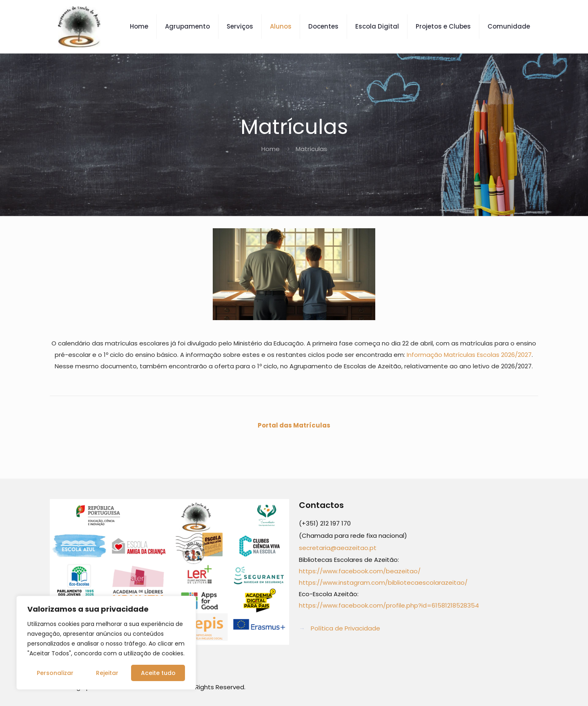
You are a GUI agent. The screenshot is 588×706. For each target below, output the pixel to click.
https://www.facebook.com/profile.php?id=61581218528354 (389, 605)
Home (271, 149)
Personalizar (55, 673)
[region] (106, 643)
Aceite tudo (158, 673)
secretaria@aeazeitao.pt (338, 548)
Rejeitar (107, 673)
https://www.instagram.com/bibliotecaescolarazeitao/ (383, 582)
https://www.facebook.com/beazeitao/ (360, 571)
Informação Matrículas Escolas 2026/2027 (469, 355)
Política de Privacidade (345, 628)
